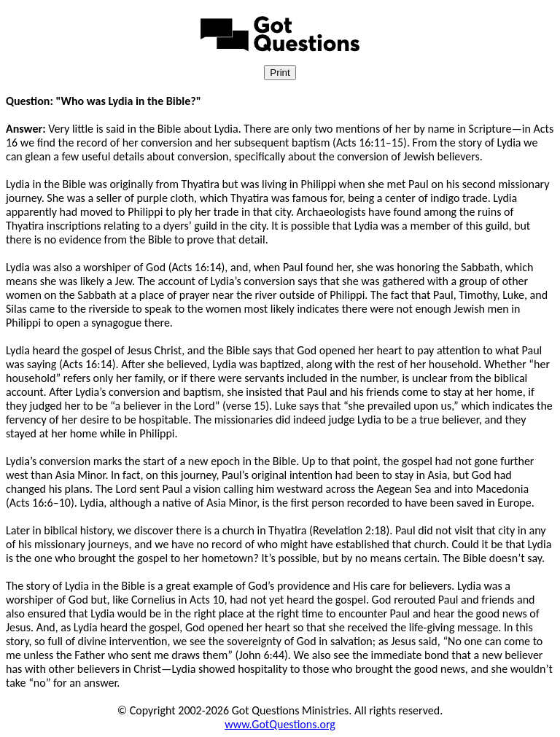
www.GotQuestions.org (280, 724)
